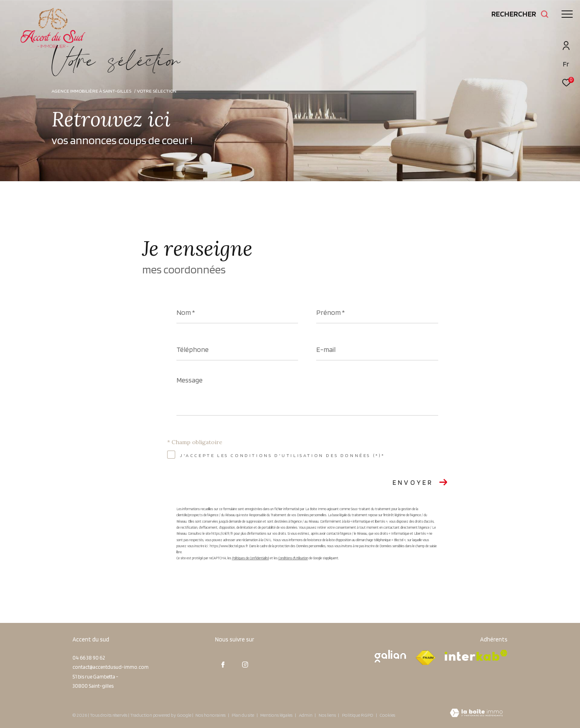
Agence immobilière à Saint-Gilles (91, 91)
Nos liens (328, 715)
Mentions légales (277, 715)
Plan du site (243, 715)
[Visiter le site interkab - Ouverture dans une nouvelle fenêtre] (476, 655)
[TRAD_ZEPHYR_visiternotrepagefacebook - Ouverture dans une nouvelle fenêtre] (223, 665)
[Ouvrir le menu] (567, 14)
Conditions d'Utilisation (293, 558)
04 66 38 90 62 (89, 658)
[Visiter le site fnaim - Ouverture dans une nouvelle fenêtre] (425, 658)
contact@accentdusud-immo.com (111, 667)
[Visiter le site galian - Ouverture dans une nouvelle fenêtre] (390, 656)
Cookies (387, 715)
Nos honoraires (210, 715)
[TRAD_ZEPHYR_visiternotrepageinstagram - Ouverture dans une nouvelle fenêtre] (245, 665)
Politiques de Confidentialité (251, 558)
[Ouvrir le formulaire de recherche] (520, 14)
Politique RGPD (358, 715)
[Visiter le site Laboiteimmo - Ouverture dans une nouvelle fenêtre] (476, 714)
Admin (306, 715)
